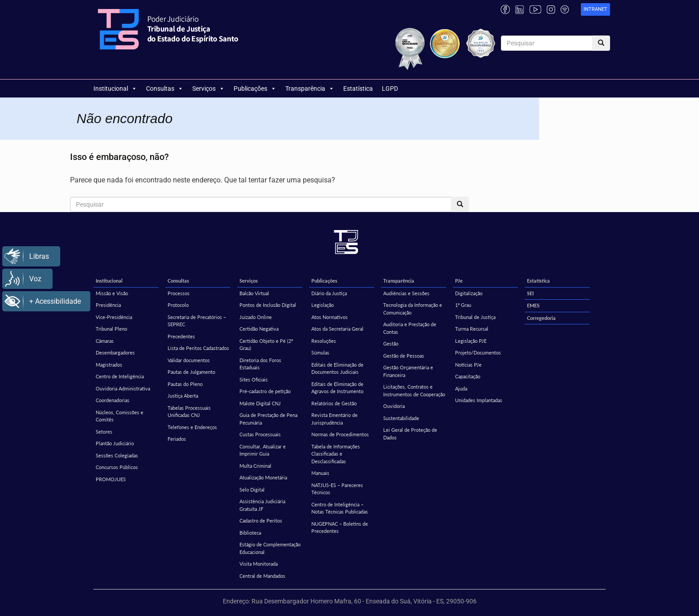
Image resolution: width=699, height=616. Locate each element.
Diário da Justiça (329, 293)
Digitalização (469, 293)
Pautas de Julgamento (191, 372)
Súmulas (320, 352)
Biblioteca (250, 533)
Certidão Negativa (259, 329)
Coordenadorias (113, 400)
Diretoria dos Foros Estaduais (260, 364)
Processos (179, 293)
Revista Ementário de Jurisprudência (334, 419)
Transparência (310, 89)
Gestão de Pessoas (404, 356)
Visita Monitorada (259, 564)
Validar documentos (189, 360)
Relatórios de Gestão (334, 403)
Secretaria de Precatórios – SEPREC (197, 321)
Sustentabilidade (401, 418)
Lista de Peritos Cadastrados (198, 348)
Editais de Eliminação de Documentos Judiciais (337, 368)
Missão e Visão (112, 293)
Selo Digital (252, 490)
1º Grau (463, 305)
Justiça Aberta (183, 396)
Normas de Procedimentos (340, 434)
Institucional (115, 89)
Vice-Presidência (114, 317)
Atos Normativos (330, 317)
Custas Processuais (260, 434)
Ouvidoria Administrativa (123, 388)
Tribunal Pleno (111, 329)
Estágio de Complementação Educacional (270, 548)
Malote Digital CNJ (260, 403)
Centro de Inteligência (120, 376)
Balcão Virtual (254, 293)
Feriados (177, 439)
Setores (104, 432)
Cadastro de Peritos (261, 521)
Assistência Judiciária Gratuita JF (262, 505)
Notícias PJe (468, 365)
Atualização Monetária (263, 477)
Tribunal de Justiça (475, 317)
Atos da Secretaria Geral (337, 329)
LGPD (390, 89)
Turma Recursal (472, 329)
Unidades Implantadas (479, 400)
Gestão (391, 343)
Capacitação (468, 376)
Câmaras (105, 341)
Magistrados (109, 365)
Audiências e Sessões (406, 293)
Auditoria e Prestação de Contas (410, 328)
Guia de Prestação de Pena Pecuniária (268, 419)
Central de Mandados (262, 576)
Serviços (208, 89)
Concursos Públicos (117, 467)
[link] (595, 10)
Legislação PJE (471, 341)
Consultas (165, 89)
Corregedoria (541, 318)
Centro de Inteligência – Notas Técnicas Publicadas (340, 508)
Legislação (323, 305)
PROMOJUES (111, 479)
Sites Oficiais (254, 379)
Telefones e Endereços (192, 427)
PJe (459, 281)
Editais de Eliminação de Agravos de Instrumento (337, 388)
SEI (530, 293)
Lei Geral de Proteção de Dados (410, 434)
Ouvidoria (394, 406)
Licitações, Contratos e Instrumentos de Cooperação (414, 390)
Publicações (255, 89)
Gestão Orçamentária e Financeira (408, 371)
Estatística (358, 89)
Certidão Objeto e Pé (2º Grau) (266, 345)
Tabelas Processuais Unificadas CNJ (189, 412)
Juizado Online (256, 317)
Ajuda (461, 388)
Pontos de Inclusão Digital (268, 305)
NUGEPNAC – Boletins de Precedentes (340, 527)
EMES (533, 305)
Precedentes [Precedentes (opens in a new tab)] (181, 336)
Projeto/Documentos (478, 352)
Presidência (108, 305)
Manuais (320, 473)
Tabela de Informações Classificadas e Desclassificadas (336, 454)
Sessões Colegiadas (117, 455)
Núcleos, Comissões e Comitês (119, 416)
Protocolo (178, 305)
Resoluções (324, 341)
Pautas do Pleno (185, 384)
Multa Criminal (255, 466)
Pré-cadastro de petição (265, 391)
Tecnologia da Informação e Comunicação (413, 309)
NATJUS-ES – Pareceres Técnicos (337, 489)
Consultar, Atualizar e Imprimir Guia (263, 450)
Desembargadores (115, 352)
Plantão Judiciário (115, 443)
